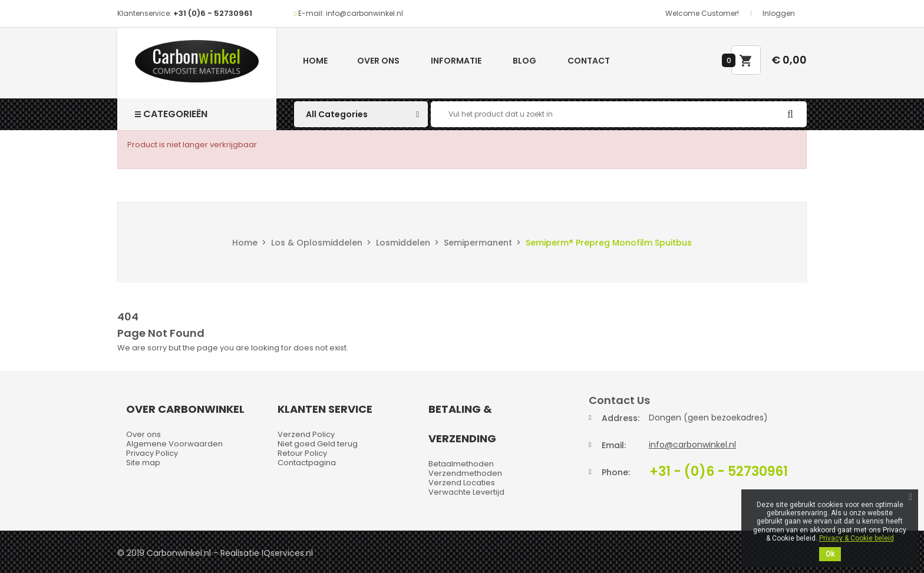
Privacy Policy (152, 453)
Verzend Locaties (462, 483)
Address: (621, 418)
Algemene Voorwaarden (174, 444)
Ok (830, 554)
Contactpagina (307, 463)
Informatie (456, 61)
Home (315, 61)
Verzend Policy (306, 434)
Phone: (616, 472)
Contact (589, 61)
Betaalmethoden (461, 464)
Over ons (378, 61)
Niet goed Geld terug (318, 444)
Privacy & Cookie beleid (857, 538)
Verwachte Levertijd (466, 492)
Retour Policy (302, 453)
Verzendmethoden (465, 473)
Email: (614, 445)
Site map (143, 463)
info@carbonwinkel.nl (692, 445)
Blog (524, 61)
